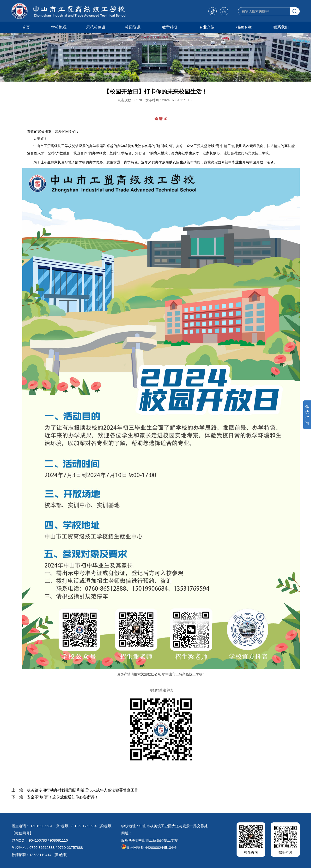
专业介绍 (207, 27)
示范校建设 (96, 27)
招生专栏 (244, 27)
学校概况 (59, 27)
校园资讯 (133, 27)
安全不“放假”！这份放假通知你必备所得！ (63, 797)
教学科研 (170, 27)
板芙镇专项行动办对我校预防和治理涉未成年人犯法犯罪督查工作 (83, 790)
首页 (26, 27)
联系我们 (281, 27)
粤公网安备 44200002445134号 (149, 847)
